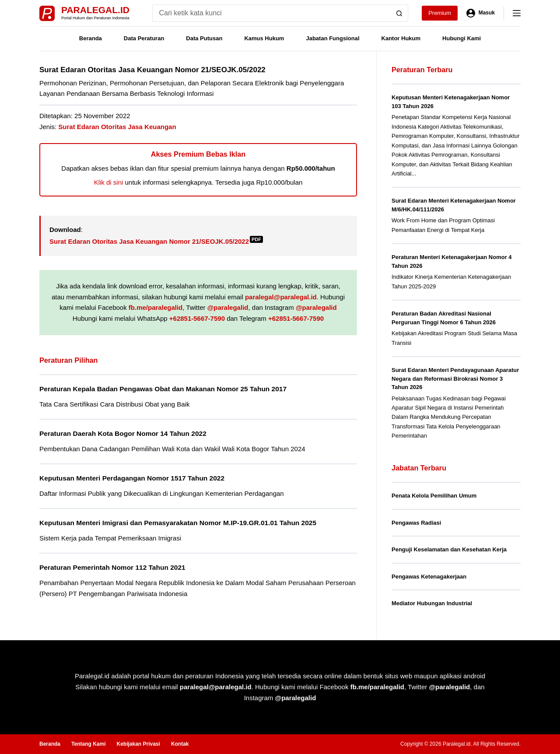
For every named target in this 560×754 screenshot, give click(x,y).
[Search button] (399, 13)
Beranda (91, 38)
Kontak (180, 744)
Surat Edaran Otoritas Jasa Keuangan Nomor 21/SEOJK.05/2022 (156, 241)
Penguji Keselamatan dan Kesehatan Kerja (449, 549)
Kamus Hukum (264, 38)
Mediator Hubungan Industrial (432, 603)
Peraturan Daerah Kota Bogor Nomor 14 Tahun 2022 (123, 433)
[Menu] (517, 13)
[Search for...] (271, 13)
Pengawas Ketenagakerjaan (429, 577)
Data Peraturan (144, 38)
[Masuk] (481, 13)
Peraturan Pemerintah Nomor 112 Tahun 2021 (112, 567)
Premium (440, 13)
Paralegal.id (95, 10)
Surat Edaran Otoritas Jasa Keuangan (117, 127)
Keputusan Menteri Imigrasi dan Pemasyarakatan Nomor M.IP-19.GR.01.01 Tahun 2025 (178, 523)
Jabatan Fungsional (332, 38)
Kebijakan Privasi (138, 744)
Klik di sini (109, 182)
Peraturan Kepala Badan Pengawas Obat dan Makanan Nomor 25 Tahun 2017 (163, 389)
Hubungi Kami (462, 38)
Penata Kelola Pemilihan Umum (434, 496)
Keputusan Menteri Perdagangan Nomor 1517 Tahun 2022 (132, 478)
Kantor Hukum (401, 38)
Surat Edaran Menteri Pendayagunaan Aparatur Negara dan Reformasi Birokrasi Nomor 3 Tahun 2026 (455, 379)
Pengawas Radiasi (416, 523)
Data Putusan (204, 38)
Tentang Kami (88, 744)
